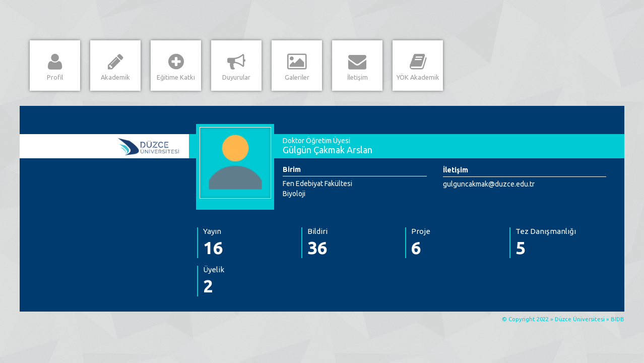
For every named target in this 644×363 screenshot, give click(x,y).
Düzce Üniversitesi (580, 319)
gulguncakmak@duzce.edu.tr (489, 184)
